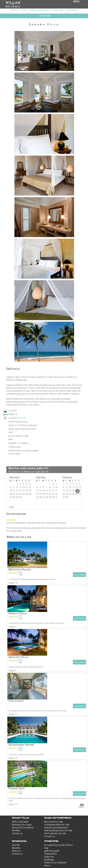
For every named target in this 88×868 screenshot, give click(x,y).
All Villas (16, 830)
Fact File (16, 845)
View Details (80, 575)
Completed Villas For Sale (57, 825)
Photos (14, 10)
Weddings (49, 860)
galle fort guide (52, 851)
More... (48, 865)
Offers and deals (20, 822)
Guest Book (72, 10)
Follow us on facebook (55, 863)
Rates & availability (39, 10)
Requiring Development (56, 828)
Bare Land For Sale (54, 822)
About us (16, 851)
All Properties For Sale (55, 833)
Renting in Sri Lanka (22, 825)
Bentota (22, 418)
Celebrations (51, 854)
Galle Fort (49, 857)
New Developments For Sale (58, 830)
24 (21, 748)
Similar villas (58, 10)
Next (78, 491)
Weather (16, 848)
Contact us (17, 833)
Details (24, 10)
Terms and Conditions (23, 828)
